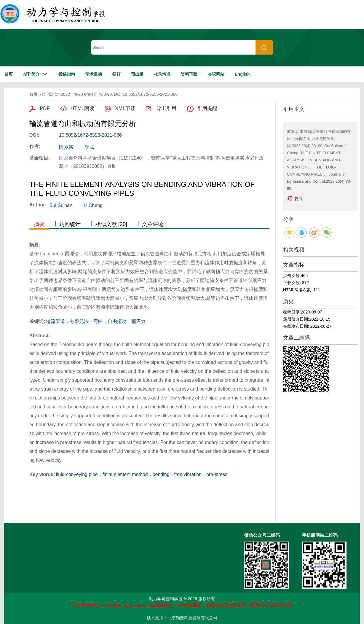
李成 (89, 147)
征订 (116, 74)
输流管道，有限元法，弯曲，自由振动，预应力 (96, 321)
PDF (45, 108)
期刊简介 (31, 74)
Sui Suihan (61, 205)
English (242, 74)
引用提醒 (207, 108)
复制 (298, 199)
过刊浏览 (50, 94)
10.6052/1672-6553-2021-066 (90, 135)
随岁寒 (66, 147)
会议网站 (216, 74)
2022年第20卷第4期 (79, 94)
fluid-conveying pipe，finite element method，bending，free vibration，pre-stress (142, 474)
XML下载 (125, 108)
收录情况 (162, 74)
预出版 (137, 74)
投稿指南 (67, 74)
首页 (9, 74)
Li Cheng (93, 205)
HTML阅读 (82, 108)
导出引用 (166, 108)
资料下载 (189, 74)
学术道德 (94, 74)
